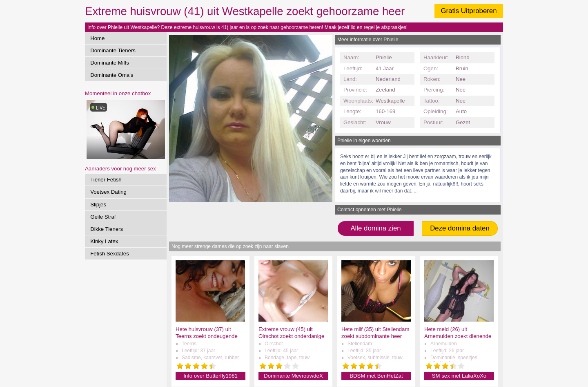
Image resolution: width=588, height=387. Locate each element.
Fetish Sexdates (110, 254)
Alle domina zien (375, 228)
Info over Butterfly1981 (210, 376)
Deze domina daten (460, 228)
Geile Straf (103, 217)
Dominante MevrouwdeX (293, 376)
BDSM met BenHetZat (376, 376)
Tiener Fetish (106, 180)
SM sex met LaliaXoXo (459, 376)
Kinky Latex (104, 241)
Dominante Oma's (112, 75)
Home (97, 38)
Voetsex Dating (108, 192)
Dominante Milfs (110, 63)
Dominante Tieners (113, 50)
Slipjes (98, 205)
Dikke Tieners (107, 229)
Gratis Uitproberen (469, 11)
